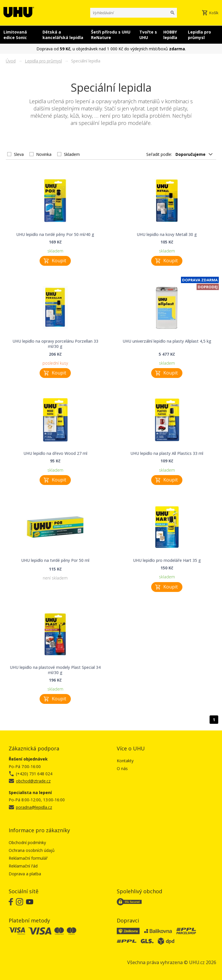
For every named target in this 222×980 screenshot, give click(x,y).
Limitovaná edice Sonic (15, 35)
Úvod (11, 61)
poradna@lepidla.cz (34, 807)
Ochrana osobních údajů (32, 850)
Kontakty (125, 761)
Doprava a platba (25, 874)
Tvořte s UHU (148, 35)
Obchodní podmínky (27, 842)
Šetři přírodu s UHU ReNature (111, 35)
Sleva (19, 154)
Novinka (44, 154)
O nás (122, 768)
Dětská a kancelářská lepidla (63, 35)
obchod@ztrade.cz (33, 781)
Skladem (72, 154)
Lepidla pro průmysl (199, 35)
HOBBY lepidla (170, 35)
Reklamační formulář (28, 858)
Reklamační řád (23, 866)
